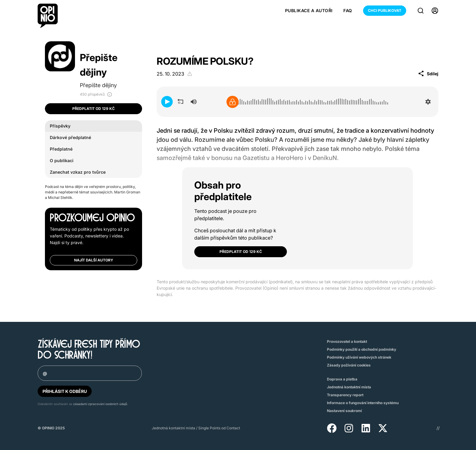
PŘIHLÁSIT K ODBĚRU (65, 391)
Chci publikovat (385, 10)
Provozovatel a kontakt (347, 341)
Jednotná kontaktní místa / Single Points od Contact (196, 428)
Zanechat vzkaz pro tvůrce (78, 172)
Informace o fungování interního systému (363, 403)
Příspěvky (60, 126)
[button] (167, 102)
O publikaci (62, 160)
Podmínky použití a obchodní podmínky (362, 349)
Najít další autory (94, 260)
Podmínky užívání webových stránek (359, 357)
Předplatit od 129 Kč (93, 109)
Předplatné (61, 149)
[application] (297, 102)
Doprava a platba (342, 379)
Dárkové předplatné (70, 137)
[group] (194, 102)
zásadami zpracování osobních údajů (100, 404)
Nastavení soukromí (344, 411)
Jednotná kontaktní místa (349, 387)
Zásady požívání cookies (349, 365)
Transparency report (345, 395)
